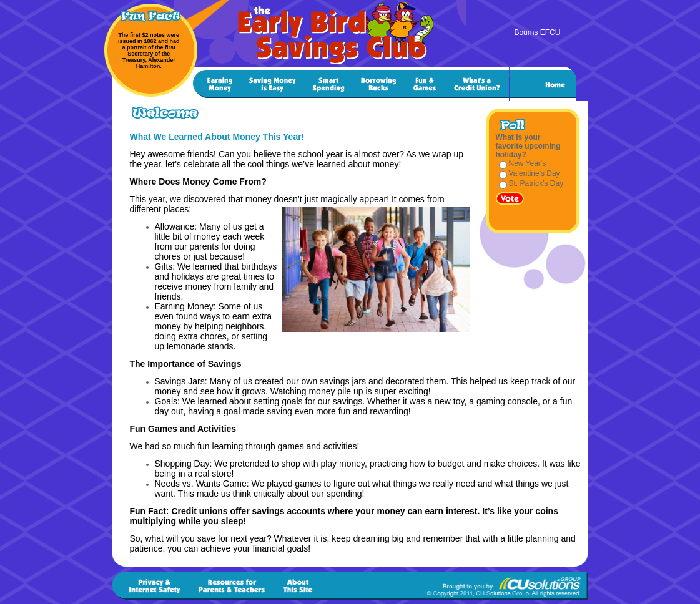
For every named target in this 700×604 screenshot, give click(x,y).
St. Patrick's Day (536, 183)
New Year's (528, 163)
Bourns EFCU (537, 32)
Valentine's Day (535, 173)
